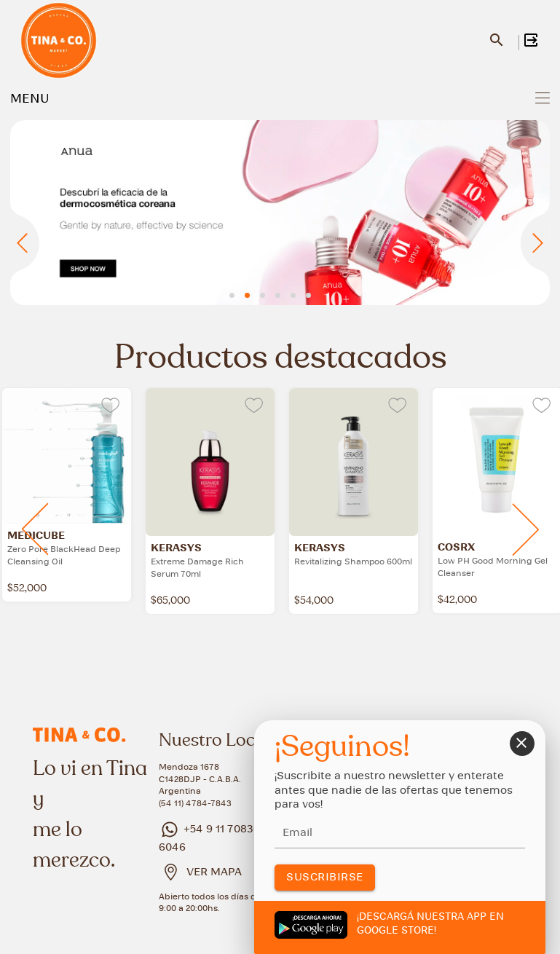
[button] (232, 295)
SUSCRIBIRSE (325, 878)
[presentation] (25, 245)
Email (297, 833)
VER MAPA (214, 872)
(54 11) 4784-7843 (195, 804)
